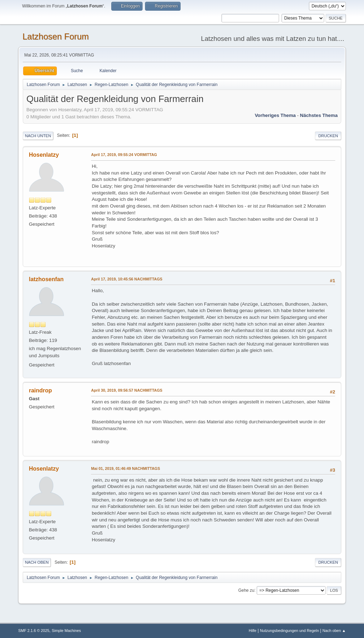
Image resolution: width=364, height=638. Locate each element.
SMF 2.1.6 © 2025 (34, 631)
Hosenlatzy (44, 155)
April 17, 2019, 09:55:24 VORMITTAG (124, 155)
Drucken (328, 136)
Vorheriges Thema (275, 115)
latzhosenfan (46, 279)
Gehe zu (246, 590)
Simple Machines (66, 631)
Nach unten (38, 136)
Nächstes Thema (319, 115)
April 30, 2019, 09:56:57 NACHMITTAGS (127, 390)
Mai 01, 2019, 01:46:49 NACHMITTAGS (125, 468)
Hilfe (253, 631)
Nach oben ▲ (334, 631)
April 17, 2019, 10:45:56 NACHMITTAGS (127, 279)
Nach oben (37, 562)
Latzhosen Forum (56, 36)
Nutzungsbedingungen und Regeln (289, 631)
